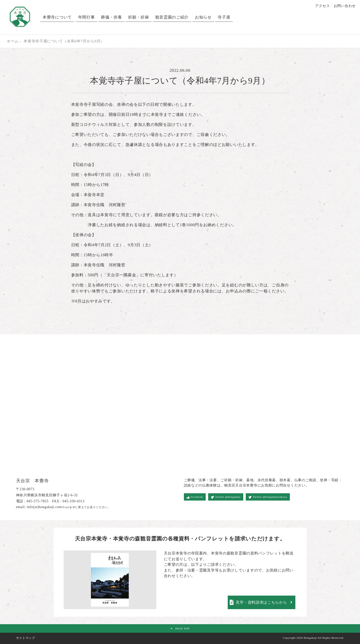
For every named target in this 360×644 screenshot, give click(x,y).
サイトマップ (26, 638)
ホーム (13, 41)
